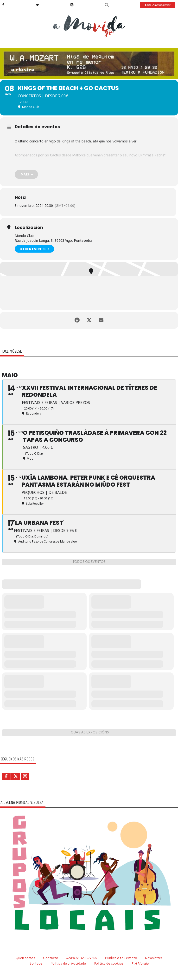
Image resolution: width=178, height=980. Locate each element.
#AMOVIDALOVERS (82, 958)
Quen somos (25, 958)
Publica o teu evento (121, 958)
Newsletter (154, 958)
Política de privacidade (68, 963)
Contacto (51, 958)
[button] (107, 5)
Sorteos (36, 963)
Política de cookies (109, 963)
